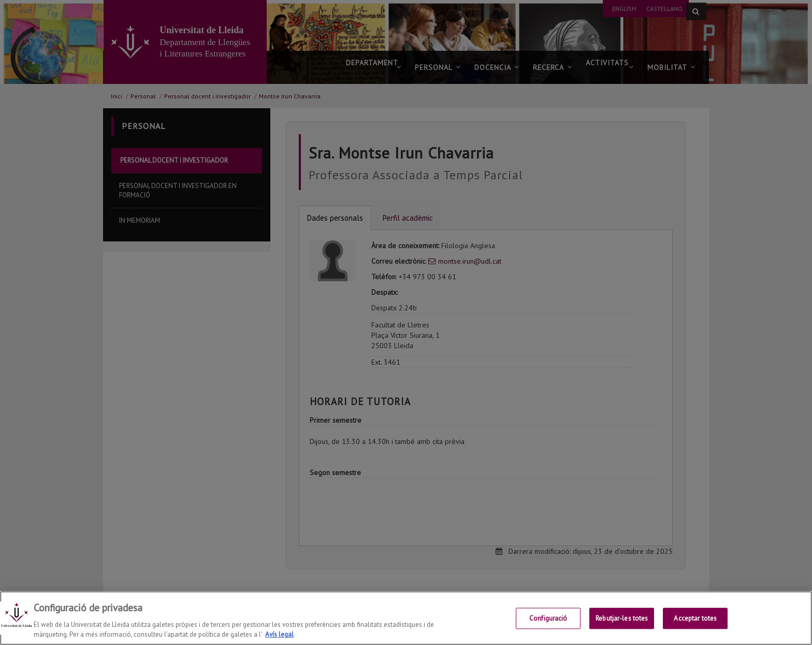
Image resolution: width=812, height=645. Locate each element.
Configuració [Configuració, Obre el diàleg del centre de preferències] (548, 627)
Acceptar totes (695, 627)
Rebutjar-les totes (622, 627)
